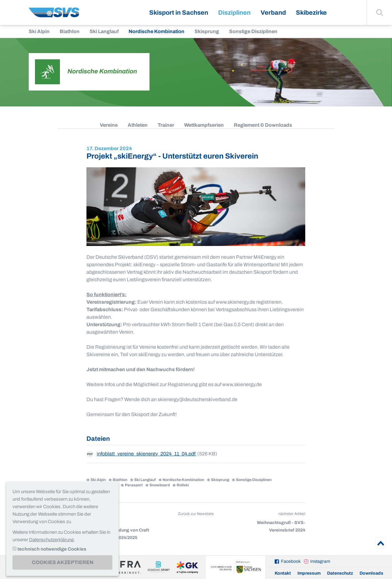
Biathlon (70, 31)
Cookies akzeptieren (63, 562)
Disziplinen (234, 12)
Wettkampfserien (204, 125)
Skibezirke (311, 12)
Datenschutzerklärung (51, 540)
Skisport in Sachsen (179, 12)
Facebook (291, 561)
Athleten (138, 125)
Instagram (320, 561)
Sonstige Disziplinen (253, 31)
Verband (273, 12)
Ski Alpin (39, 31)
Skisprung (207, 31)
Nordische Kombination (157, 31)
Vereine (109, 125)
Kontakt (283, 573)
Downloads (371, 573)
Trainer (166, 125)
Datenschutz (340, 573)
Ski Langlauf (104, 31)
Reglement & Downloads (263, 125)
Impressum (309, 573)
